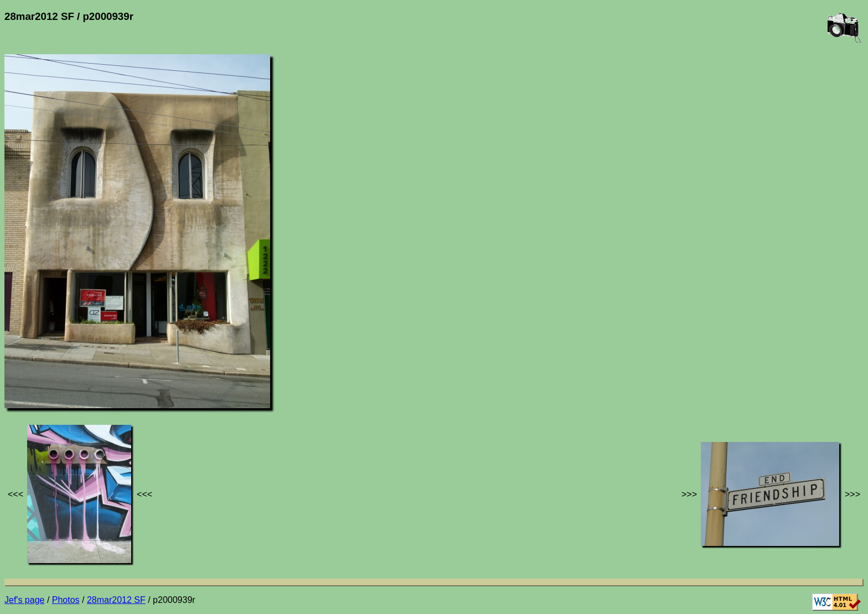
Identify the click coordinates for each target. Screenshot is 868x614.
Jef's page (24, 600)
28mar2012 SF (116, 600)
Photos (66, 600)
